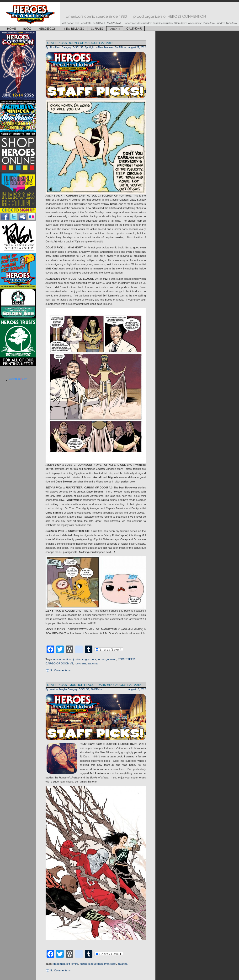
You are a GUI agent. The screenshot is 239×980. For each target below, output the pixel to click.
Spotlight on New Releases (99, 47)
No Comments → (60, 670)
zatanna (93, 663)
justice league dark (85, 659)
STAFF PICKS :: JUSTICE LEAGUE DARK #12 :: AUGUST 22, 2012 (94, 685)
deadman (59, 964)
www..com (18, 379)
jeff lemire (72, 964)
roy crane (80, 663)
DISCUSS (78, 47)
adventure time (63, 659)
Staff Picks (120, 47)
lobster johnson (107, 659)
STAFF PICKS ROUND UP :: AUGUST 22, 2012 (80, 43)
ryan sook (110, 964)
